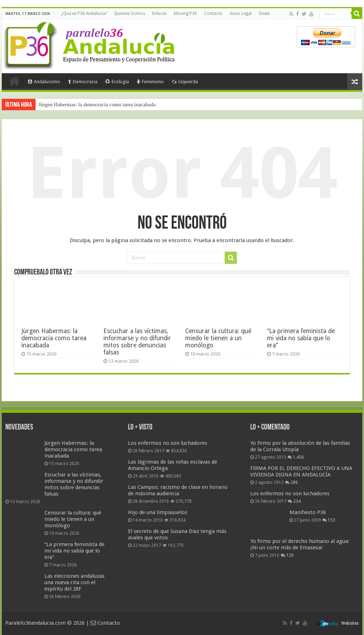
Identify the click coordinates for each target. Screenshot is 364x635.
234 (297, 501)
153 (331, 520)
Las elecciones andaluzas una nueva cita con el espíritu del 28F (74, 582)
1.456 (298, 457)
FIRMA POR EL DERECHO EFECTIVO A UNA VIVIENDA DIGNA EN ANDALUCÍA (301, 471)
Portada (15, 81)
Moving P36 (185, 14)
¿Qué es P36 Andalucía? (84, 14)
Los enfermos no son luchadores (168, 443)
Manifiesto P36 (308, 512)
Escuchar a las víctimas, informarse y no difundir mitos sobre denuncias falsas (137, 342)
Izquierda (185, 82)
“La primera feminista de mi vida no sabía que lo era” (301, 338)
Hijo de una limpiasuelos (158, 512)
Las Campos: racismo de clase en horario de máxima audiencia (178, 490)
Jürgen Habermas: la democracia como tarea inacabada (97, 105)
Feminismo (150, 82)
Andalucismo (44, 82)
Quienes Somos (130, 14)
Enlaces (159, 14)
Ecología (117, 82)
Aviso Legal (241, 14)
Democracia (83, 82)
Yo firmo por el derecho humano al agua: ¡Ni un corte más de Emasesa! (300, 544)
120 (290, 555)
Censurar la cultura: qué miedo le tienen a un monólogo (218, 338)
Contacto (213, 14)
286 (294, 482)
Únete (264, 14)
